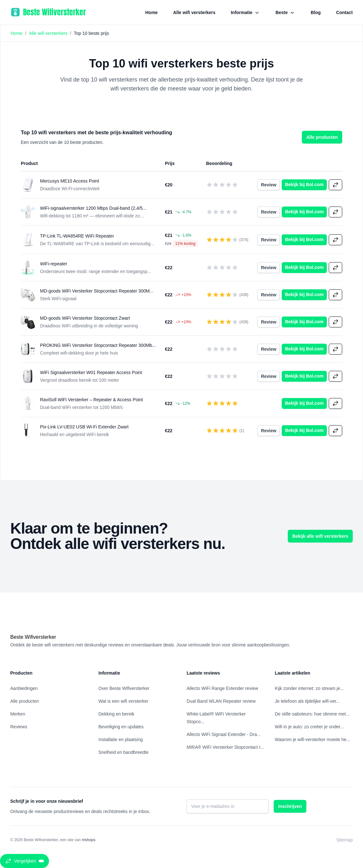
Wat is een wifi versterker (124, 701)
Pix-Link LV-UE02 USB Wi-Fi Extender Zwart (84, 427)
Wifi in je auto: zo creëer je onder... (310, 727)
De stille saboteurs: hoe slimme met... (312, 714)
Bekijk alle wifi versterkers (320, 536)
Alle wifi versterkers (194, 12)
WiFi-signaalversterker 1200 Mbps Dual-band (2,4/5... (93, 208)
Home (152, 12)
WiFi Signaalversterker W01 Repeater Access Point (91, 372)
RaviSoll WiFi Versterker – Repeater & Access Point (91, 400)
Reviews (19, 727)
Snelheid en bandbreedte (124, 752)
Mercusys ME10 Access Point (69, 181)
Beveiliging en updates (121, 727)
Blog (316, 12)
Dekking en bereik (117, 714)
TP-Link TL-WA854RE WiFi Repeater (77, 236)
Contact (344, 12)
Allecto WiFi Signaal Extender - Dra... (224, 734)
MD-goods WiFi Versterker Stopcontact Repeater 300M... (97, 291)
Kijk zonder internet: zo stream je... (310, 688)
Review (270, 184)
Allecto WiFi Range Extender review (222, 688)
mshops (89, 840)
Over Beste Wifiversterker (124, 688)
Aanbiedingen (24, 688)
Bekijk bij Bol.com (306, 184)
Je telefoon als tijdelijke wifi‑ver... (307, 701)
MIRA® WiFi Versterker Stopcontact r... (225, 747)
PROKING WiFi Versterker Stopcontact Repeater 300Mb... (98, 345)
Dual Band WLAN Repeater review (221, 701)
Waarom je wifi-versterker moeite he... (313, 739)
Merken (18, 714)
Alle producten (322, 137)
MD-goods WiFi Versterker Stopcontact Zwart (85, 318)
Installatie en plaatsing (121, 739)
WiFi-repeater (54, 264)
